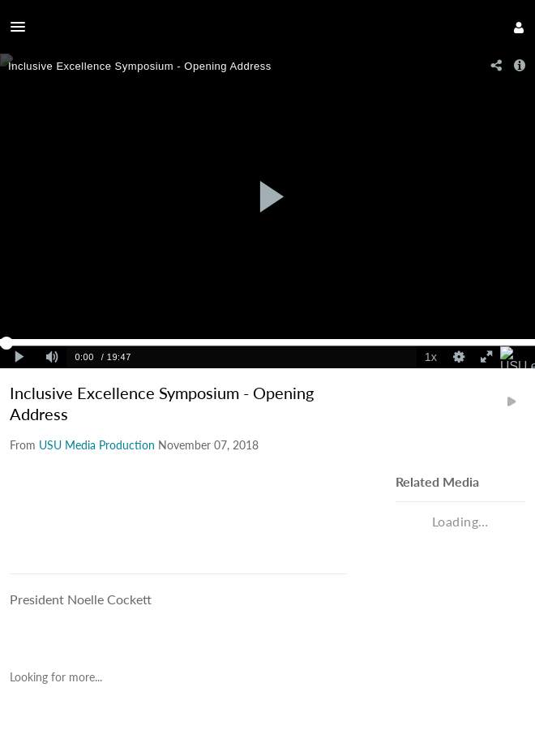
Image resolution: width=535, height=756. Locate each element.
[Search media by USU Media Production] (97, 445)
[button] (23, 27)
